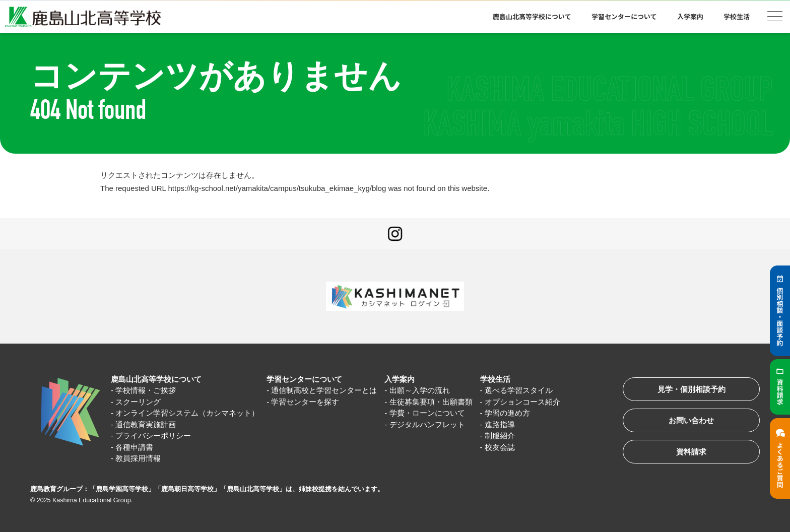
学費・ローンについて (427, 413)
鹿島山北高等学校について (532, 16)
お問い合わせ (691, 420)
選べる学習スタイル (519, 390)
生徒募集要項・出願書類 (431, 402)
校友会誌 (500, 447)
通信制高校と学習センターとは (324, 390)
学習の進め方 (507, 413)
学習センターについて (624, 16)
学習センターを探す (305, 402)
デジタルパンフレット (427, 424)
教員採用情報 (138, 458)
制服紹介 (500, 436)
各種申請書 (134, 447)
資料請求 (691, 452)
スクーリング (138, 402)
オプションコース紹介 (522, 402)
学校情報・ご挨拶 (146, 390)
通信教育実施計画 (146, 424)
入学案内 (690, 16)
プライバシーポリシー (153, 436)
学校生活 (737, 16)
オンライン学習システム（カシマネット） (187, 413)
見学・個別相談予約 (692, 389)
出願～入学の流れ (420, 390)
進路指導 (500, 424)
